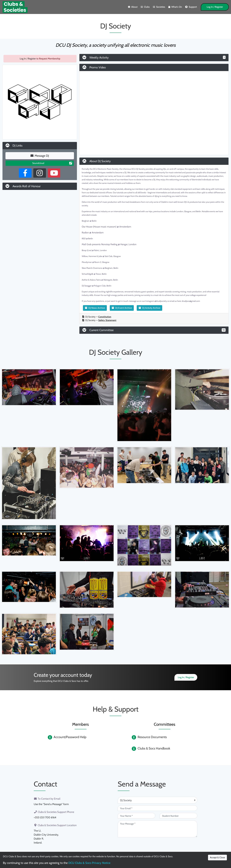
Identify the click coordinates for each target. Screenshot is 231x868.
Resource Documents (152, 737)
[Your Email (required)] (157, 808)
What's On (175, 7)
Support (191, 7)
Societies (159, 7)
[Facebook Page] (25, 173)
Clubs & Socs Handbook (154, 748)
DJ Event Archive (122, 308)
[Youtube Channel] (54, 173)
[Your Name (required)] (136, 816)
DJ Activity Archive (149, 308)
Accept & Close (217, 857)
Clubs (145, 7)
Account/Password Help (70, 737)
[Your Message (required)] (157, 829)
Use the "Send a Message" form (51, 804)
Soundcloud (52, 163)
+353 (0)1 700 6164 (45, 817)
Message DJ (40, 156)
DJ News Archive (95, 308)
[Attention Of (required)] (157, 800)
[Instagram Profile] (40, 173)
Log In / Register (215, 7)
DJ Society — (97, 317)
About (133, 7)
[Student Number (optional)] (178, 816)
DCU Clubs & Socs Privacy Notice (89, 863)
